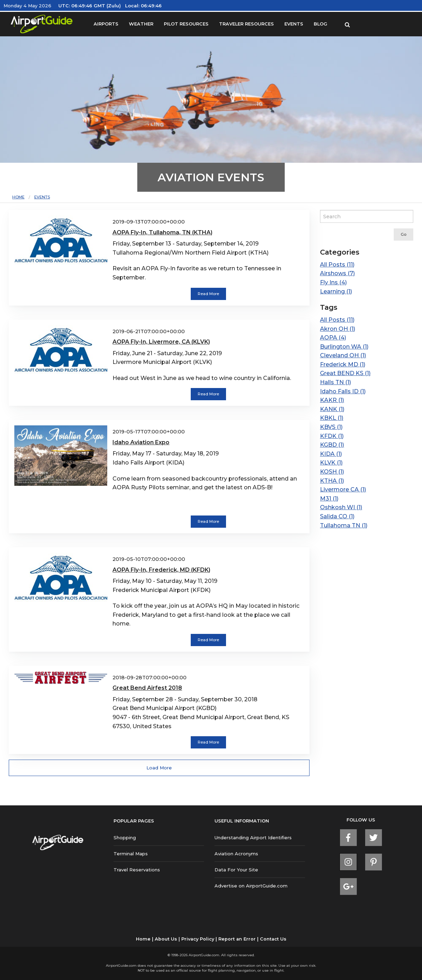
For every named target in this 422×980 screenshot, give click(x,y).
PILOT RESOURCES (186, 24)
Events (42, 197)
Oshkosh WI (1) (341, 507)
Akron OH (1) (338, 329)
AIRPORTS (106, 24)
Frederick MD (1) (343, 364)
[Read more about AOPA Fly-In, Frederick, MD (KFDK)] (61, 578)
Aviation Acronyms (236, 854)
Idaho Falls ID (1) (343, 391)
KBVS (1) (331, 427)
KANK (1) (332, 409)
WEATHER (141, 24)
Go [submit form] (403, 234)
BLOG (321, 24)
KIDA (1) (331, 454)
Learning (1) (336, 291)
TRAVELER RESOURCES (246, 24)
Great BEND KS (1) (345, 373)
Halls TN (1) (336, 382)
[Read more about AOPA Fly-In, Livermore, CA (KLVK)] (61, 350)
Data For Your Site (236, 870)
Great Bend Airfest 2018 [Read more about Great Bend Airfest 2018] (147, 688)
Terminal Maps (131, 854)
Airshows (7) (337, 273)
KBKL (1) (332, 418)
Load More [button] (159, 768)
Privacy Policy (198, 939)
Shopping (125, 838)
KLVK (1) (331, 463)
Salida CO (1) (337, 516)
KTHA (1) (332, 481)
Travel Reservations (137, 870)
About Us (166, 939)
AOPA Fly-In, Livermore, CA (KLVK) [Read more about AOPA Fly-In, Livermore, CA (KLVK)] (161, 342)
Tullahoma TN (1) (344, 525)
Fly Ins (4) (333, 282)
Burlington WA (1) (344, 347)
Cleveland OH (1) (343, 355)
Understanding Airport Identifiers (253, 838)
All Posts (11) (337, 265)
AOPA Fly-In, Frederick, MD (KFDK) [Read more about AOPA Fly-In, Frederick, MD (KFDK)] (161, 570)
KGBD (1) (332, 445)
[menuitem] (23, 197)
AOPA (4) (333, 338)
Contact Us (273, 939)
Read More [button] (208, 294)
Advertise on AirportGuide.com (251, 886)
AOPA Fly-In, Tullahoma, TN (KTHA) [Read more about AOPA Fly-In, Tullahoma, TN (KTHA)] (162, 232)
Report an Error (237, 939)
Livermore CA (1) (343, 489)
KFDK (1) (332, 436)
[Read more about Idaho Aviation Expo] (61, 455)
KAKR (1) (332, 400)
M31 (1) (329, 499)
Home (18, 197)
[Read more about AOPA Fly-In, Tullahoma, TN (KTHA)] (61, 241)
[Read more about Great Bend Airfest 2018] (61, 678)
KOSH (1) (332, 472)
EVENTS (294, 24)
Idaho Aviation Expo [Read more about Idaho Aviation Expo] (141, 442)
